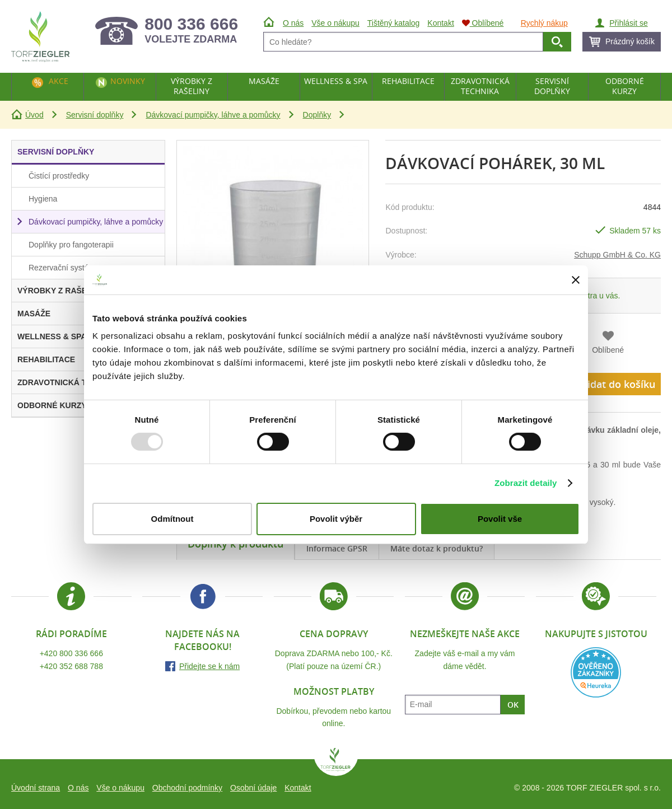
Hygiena (43, 199)
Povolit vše (500, 519)
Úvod (34, 115)
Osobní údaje (253, 788)
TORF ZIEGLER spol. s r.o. (336, 762)
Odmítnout (172, 519)
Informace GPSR (337, 548)
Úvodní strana (36, 788)
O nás (78, 788)
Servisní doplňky (95, 115)
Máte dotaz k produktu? (437, 548)
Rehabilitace (408, 81)
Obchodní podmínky (187, 788)
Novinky (128, 81)
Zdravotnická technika (480, 86)
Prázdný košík (630, 41)
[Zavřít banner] (576, 280)
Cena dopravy (334, 634)
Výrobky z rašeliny (192, 86)
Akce (59, 81)
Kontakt (298, 788)
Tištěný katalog (394, 23)
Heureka (596, 672)
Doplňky (317, 115)
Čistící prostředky (59, 176)
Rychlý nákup (544, 23)
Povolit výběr (336, 519)
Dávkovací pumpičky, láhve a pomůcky (213, 115)
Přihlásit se (628, 23)
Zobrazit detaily (526, 483)
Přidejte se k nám (209, 666)
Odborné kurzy (625, 86)
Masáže (264, 81)
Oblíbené (608, 350)
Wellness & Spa (336, 81)
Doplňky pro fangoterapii (71, 245)
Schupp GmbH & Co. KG (617, 255)
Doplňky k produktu (235, 544)
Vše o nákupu (120, 788)
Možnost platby (334, 691)
